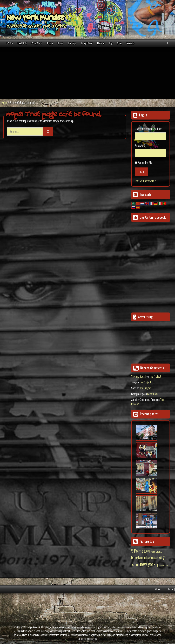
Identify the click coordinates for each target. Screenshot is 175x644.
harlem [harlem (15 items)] (155, 558)
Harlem (101, 43)
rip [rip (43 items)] (157, 565)
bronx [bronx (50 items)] (159, 551)
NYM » (10, 43)
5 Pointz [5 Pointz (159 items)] (137, 551)
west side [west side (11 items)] (165, 565)
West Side (37, 43)
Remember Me (145, 162)
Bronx (60, 43)
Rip (111, 43)
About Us (159, 589)
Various (130, 43)
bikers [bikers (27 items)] (152, 551)
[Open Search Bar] (167, 43)
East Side (22, 43)
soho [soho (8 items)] (160, 565)
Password (140, 145)
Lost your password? (145, 181)
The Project (155, 376)
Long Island (87, 43)
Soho (120, 43)
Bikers (50, 43)
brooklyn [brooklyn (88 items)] (137, 557)
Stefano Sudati (139, 376)
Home (5, 102)
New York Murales (36, 18)
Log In (142, 171)
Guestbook (153, 394)
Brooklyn (72, 43)
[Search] (48, 132)
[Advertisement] (87, 73)
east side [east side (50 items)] (147, 557)
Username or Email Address (149, 129)
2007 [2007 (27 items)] (146, 551)
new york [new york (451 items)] (148, 564)
